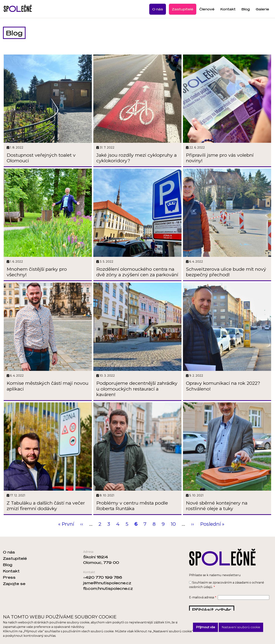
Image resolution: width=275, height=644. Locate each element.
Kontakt (228, 9)
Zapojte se (14, 591)
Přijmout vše (205, 627)
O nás (158, 9)
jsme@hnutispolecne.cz (107, 590)
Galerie (262, 9)
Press (9, 585)
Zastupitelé (183, 9)
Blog (246, 9)
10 (173, 532)
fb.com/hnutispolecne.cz (108, 596)
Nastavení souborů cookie (241, 627)
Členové (207, 9)
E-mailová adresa (202, 605)
